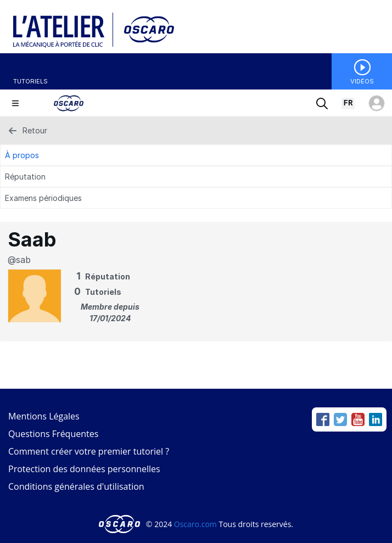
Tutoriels (30, 81)
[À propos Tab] (196, 155)
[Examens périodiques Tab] (196, 198)
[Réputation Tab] (196, 177)
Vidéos (362, 81)
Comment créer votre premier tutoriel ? (89, 451)
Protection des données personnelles (84, 469)
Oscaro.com (195, 524)
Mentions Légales (44, 416)
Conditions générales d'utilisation (76, 486)
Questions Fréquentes (53, 434)
